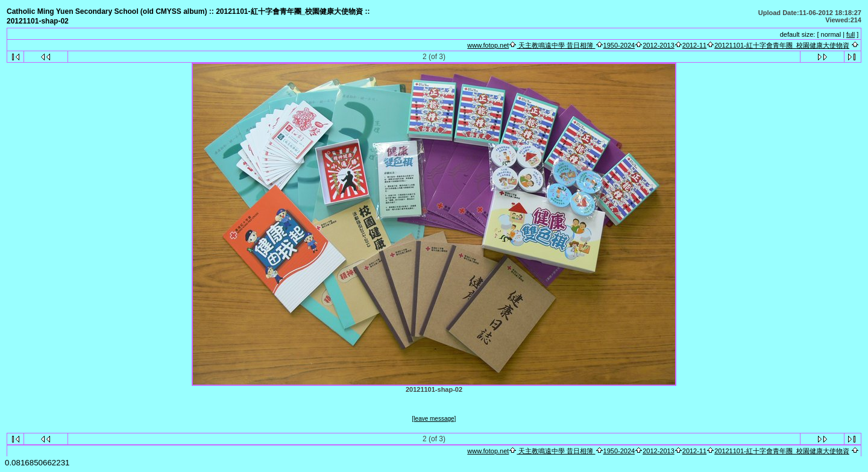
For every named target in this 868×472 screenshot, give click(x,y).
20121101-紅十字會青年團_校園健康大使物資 (782, 45)
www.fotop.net (488, 45)
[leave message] (434, 419)
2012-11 (694, 45)
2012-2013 (659, 45)
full (851, 34)
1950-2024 (619, 45)
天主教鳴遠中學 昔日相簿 (556, 45)
